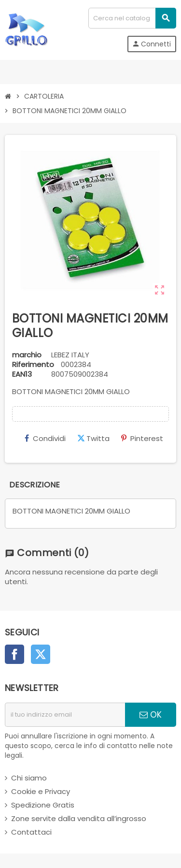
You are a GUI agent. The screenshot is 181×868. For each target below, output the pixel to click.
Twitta (93, 438)
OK (151, 715)
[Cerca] (132, 18)
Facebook (14, 654)
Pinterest (142, 438)
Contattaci (31, 832)
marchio (27, 355)
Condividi (45, 438)
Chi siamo (29, 778)
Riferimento (33, 365)
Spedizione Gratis (43, 805)
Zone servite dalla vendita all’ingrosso (79, 818)
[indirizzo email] (65, 715)
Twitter (41, 654)
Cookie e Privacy (41, 791)
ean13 (22, 374)
